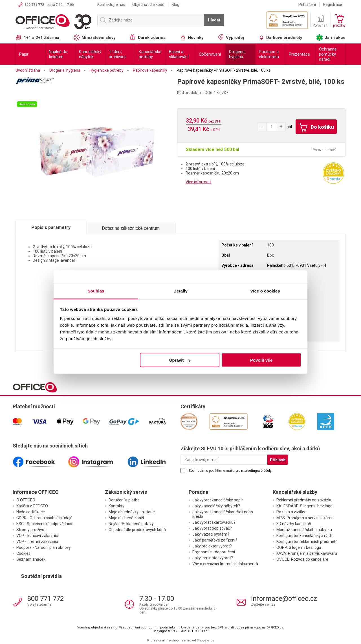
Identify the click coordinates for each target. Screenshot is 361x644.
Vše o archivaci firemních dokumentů (225, 564)
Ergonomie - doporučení (214, 552)
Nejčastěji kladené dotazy (131, 524)
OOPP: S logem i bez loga (299, 547)
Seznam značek (31, 559)
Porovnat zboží (324, 150)
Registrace (333, 5)
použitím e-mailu (222, 471)
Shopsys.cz (205, 640)
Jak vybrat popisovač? (212, 528)
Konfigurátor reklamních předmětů (307, 542)
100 (270, 245)
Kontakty (116, 506)
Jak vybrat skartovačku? (214, 522)
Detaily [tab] (180, 291)
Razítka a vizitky (291, 512)
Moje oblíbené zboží (126, 518)
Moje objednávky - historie (132, 512)
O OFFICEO (26, 500)
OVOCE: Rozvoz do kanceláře (302, 559)
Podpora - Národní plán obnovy (44, 547)
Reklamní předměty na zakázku (304, 500)
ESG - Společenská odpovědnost (45, 524)
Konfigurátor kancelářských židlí (304, 536)
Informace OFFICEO (36, 492)
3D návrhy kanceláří (294, 524)
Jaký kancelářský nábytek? (216, 506)
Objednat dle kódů (148, 5)
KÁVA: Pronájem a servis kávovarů (307, 553)
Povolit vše (261, 360)
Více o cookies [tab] (265, 291)
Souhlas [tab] (96, 291)
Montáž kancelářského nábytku (304, 530)
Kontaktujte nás (111, 5)
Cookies (23, 553)
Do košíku (316, 127)
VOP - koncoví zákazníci (38, 536)
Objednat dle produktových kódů (137, 530)
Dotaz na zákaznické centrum (131, 228)
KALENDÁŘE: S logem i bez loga (304, 506)
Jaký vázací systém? (211, 534)
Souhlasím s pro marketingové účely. (230, 471)
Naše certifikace (31, 512)
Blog (175, 5)
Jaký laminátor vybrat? (213, 558)
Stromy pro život (31, 530)
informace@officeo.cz (284, 599)
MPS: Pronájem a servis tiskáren (305, 518)
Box (270, 255)
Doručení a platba (124, 500)
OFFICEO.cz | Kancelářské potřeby (54, 22)
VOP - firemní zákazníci (37, 542)
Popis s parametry (51, 227)
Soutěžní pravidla (41, 576)
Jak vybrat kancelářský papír (218, 500)
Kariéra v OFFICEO (32, 506)
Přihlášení (307, 5)
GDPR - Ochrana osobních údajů (44, 518)
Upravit (180, 360)
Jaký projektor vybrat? (212, 546)
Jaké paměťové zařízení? (215, 540)
